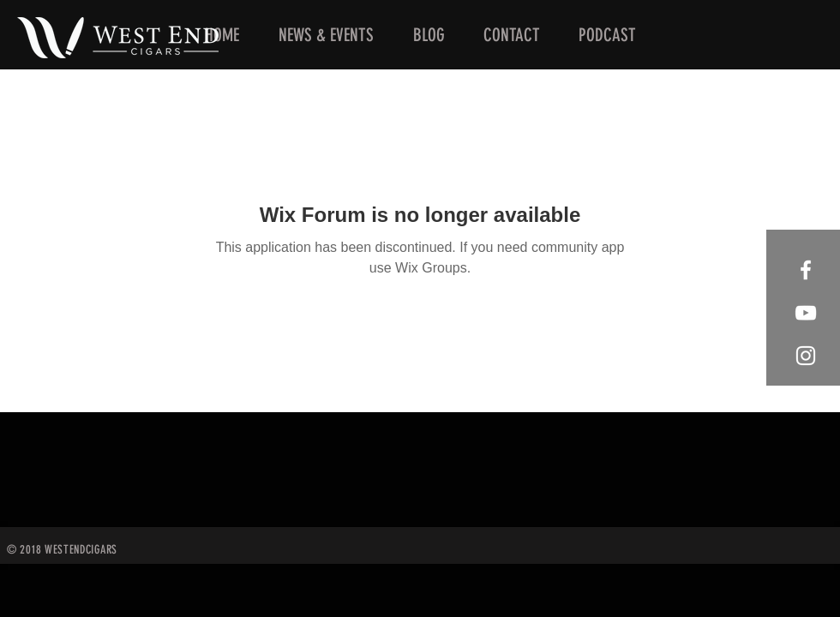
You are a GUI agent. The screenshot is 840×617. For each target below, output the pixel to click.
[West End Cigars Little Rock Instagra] (806, 356)
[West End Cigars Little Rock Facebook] (806, 270)
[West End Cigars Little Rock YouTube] (806, 313)
